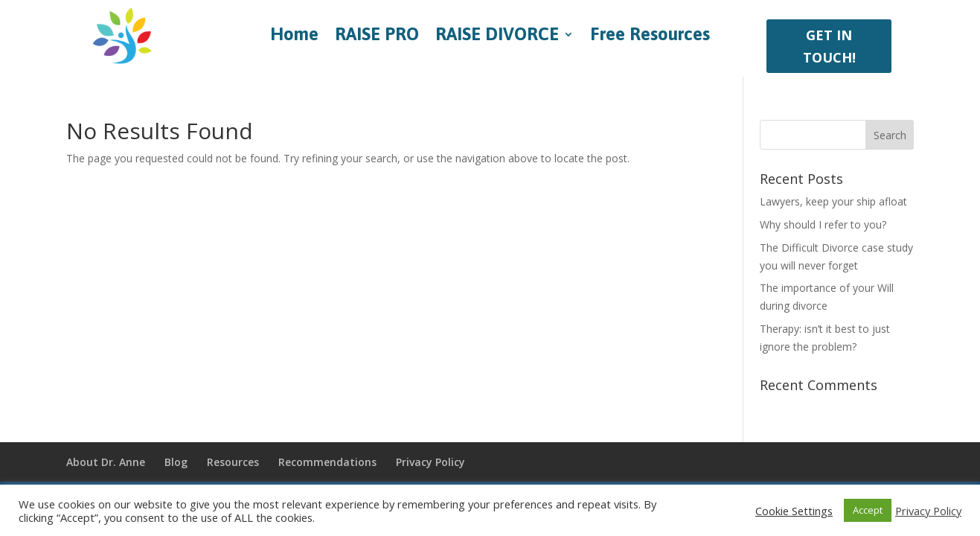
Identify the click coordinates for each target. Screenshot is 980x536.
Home (294, 36)
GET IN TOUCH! (829, 47)
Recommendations (327, 462)
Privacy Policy (430, 462)
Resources (233, 462)
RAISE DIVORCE (497, 36)
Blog (176, 462)
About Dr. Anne (106, 462)
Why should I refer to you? (823, 224)
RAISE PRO (377, 36)
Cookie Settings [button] (794, 511)
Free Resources (650, 36)
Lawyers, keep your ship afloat (833, 201)
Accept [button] (868, 510)
